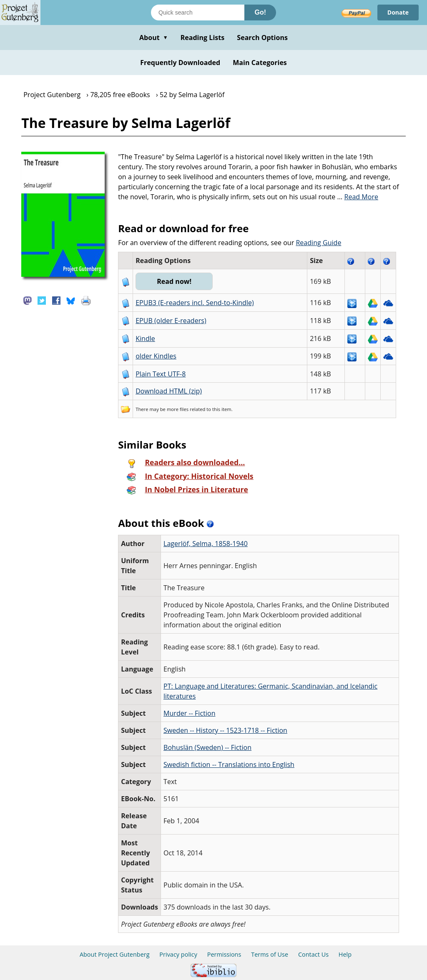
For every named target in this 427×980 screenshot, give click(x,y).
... (358, 197)
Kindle (145, 338)
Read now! (174, 281)
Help (345, 954)
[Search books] (198, 13)
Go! (260, 12)
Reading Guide (318, 243)
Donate (398, 12)
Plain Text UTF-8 (161, 374)
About (154, 38)
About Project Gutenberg (115, 954)
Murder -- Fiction (189, 713)
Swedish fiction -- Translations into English (229, 764)
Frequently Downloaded (180, 63)
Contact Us (313, 954)
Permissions (224, 954)
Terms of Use (270, 954)
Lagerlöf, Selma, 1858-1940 (206, 544)
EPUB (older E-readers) (171, 321)
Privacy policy (178, 954)
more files (178, 409)
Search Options (262, 38)
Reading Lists (203, 38)
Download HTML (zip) (169, 391)
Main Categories (260, 63)
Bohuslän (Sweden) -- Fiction (207, 747)
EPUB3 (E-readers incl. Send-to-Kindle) (195, 303)
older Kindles (156, 356)
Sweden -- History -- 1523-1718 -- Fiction (225, 730)
